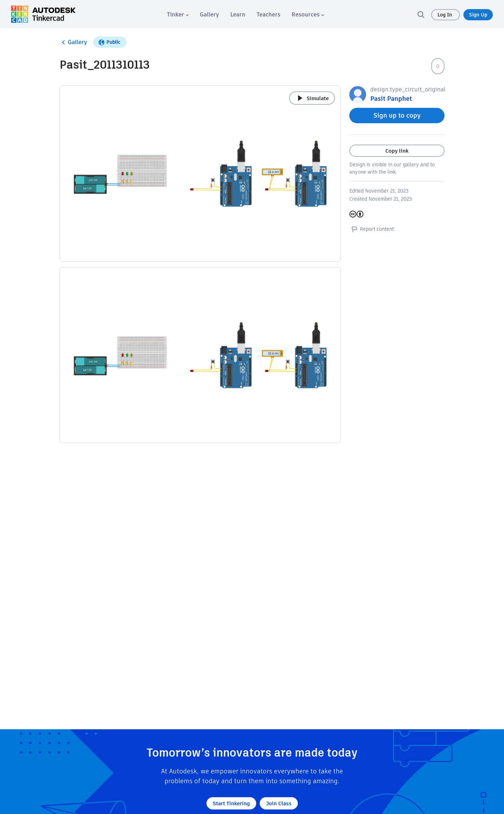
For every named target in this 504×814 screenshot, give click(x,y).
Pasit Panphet (391, 99)
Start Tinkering (231, 803)
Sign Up (478, 15)
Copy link (397, 151)
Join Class (279, 803)
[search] (421, 14)
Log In (446, 15)
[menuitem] (178, 15)
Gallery (73, 42)
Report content (372, 229)
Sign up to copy (397, 115)
